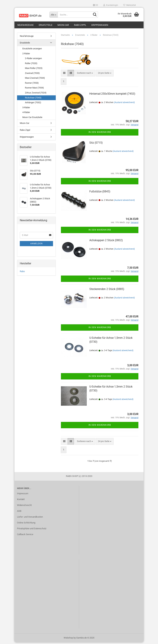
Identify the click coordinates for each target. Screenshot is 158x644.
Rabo (22, 273)
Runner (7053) (32, 85)
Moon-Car (63, 25)
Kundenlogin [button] (111, 5)
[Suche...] (54, 15)
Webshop (68, 639)
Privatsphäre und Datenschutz (32, 530)
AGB (19, 513)
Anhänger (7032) (33, 104)
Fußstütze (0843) (100, 193)
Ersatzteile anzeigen (32, 50)
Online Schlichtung (26, 524)
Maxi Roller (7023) (34, 70)
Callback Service (25, 536)
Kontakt (21, 501)
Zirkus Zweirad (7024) (36, 94)
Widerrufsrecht (24, 507)
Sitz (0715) (96, 144)
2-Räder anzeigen (33, 60)
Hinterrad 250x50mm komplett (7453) (112, 96)
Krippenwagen (100, 25)
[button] (96, 5)
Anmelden (36, 245)
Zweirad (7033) (32, 75)
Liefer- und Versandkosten (30, 519)
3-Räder (26, 109)
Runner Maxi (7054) (34, 90)
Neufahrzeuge (25, 25)
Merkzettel (130, 5)
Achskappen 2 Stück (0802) (106, 242)
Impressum (23, 495)
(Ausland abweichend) (124, 104)
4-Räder (26, 114)
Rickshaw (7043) (33, 99)
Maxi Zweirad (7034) (35, 80)
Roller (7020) (31, 65)
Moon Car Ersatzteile (32, 119)
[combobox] (85, 75)
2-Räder (26, 55)
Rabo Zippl (80, 25)
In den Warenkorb (100, 134)
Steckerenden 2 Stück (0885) (107, 291)
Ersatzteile (46, 25)
